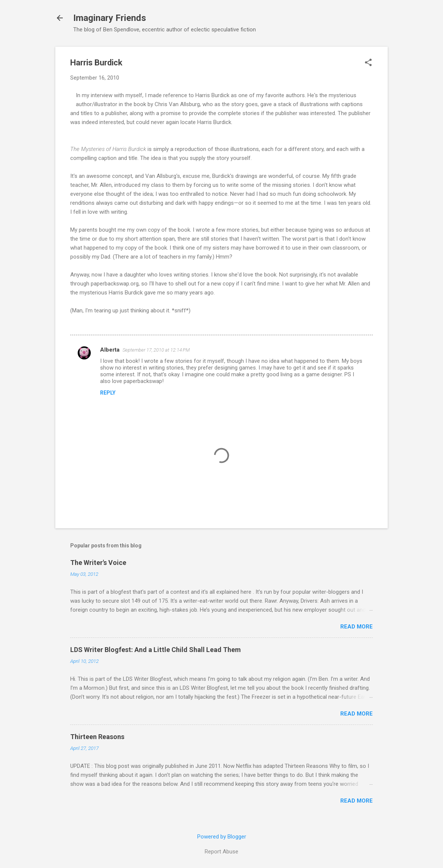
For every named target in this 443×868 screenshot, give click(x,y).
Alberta (110, 350)
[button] (368, 63)
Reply (108, 393)
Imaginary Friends (110, 18)
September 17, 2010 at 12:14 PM (156, 350)
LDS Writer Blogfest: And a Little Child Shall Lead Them (156, 650)
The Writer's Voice (98, 563)
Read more (357, 627)
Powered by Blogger (222, 837)
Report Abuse (221, 852)
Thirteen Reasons (97, 737)
